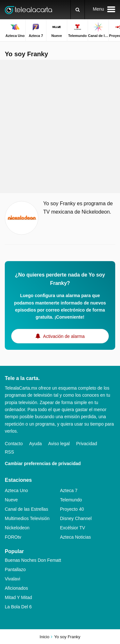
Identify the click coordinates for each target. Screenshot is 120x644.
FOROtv (13, 537)
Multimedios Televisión (27, 518)
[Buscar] (78, 10)
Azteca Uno (16, 490)
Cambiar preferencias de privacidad (43, 463)
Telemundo (71, 500)
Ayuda (35, 444)
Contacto (14, 444)
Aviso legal (59, 444)
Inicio (44, 637)
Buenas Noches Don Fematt (33, 560)
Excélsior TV (73, 528)
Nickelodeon (17, 528)
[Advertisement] (60, 126)
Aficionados (16, 588)
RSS (9, 452)
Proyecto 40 (72, 509)
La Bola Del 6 (18, 607)
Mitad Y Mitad (18, 597)
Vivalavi (12, 579)
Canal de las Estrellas (26, 509)
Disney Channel (76, 518)
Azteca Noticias (76, 537)
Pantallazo (15, 569)
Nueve (11, 500)
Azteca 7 (69, 490)
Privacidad (87, 444)
